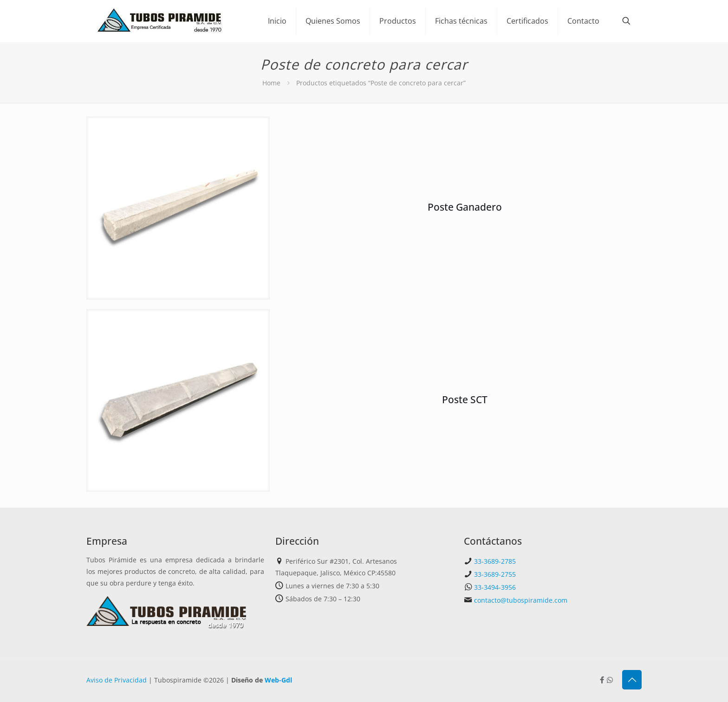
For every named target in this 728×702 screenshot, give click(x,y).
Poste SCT (465, 399)
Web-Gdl (278, 680)
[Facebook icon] (602, 680)
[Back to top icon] (632, 680)
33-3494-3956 (495, 587)
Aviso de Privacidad (117, 680)
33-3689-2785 (495, 561)
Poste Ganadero (465, 207)
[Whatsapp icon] (610, 680)
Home (271, 83)
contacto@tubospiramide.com (521, 600)
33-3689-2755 (495, 574)
